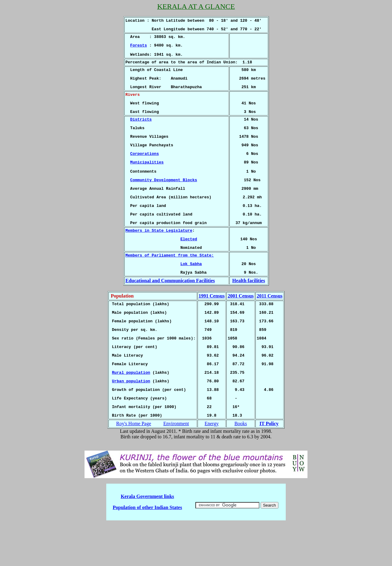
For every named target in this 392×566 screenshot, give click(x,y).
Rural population (131, 411)
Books (241, 467)
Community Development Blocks (164, 200)
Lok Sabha (191, 293)
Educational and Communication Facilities (170, 311)
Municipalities (147, 179)
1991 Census (211, 326)
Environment (176, 467)
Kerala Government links (147, 540)
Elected (189, 265)
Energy (212, 467)
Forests (139, 49)
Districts (141, 132)
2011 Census (269, 326)
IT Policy (269, 467)
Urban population (131, 420)
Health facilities (249, 311)
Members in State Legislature (159, 256)
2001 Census (241, 326)
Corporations (145, 170)
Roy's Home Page (134, 467)
